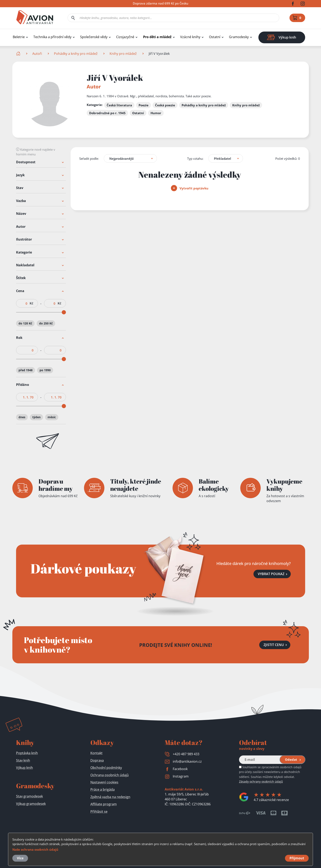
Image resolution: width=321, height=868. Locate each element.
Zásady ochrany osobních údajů (261, 782)
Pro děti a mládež (157, 37)
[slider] (64, 312)
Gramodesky (239, 37)
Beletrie (19, 37)
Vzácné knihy (190, 37)
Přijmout (297, 858)
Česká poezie (165, 105)
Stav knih (23, 760)
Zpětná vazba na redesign (110, 797)
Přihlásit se (99, 812)
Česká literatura (119, 105)
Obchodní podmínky (106, 768)
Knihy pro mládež (123, 54)
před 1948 (26, 370)
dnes (22, 417)
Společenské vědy (94, 37)
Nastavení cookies (104, 782)
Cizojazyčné (125, 37)
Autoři (37, 54)
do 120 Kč (25, 323)
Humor (156, 113)
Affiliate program (104, 804)
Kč (31, 303)
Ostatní (215, 37)
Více (20, 858)
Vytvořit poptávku (190, 188)
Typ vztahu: (195, 158)
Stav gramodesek (29, 796)
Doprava (97, 760)
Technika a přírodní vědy (52, 37)
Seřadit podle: (89, 158)
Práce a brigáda (103, 789)
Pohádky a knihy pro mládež (76, 54)
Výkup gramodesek (31, 804)
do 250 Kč (46, 323)
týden (36, 417)
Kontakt (96, 753)
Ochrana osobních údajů (110, 775)
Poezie (144, 105)
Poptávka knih (27, 753)
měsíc (52, 417)
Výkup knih (25, 768)
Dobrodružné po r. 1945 (107, 113)
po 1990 (45, 370)
